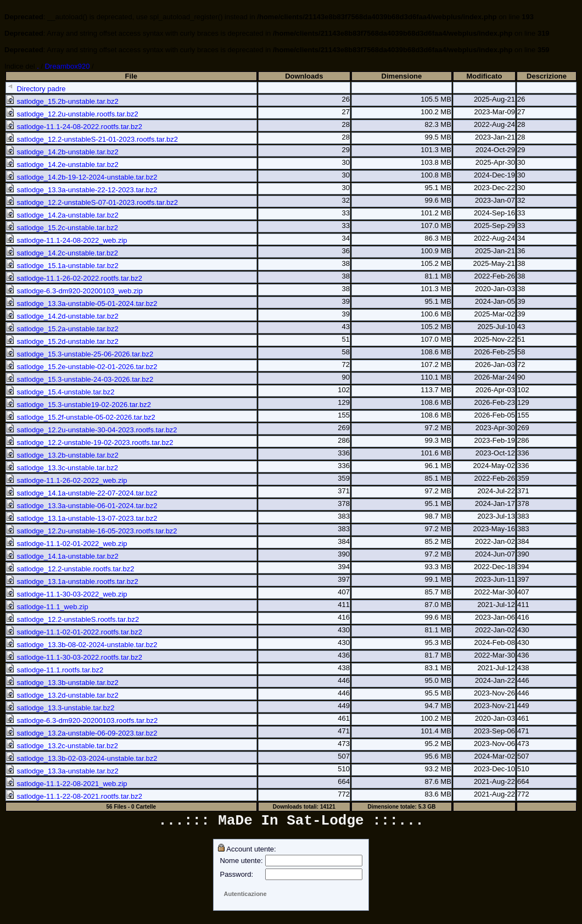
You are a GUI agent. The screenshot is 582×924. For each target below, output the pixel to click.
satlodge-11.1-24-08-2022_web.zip (67, 240)
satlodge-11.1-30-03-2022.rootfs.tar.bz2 (74, 657)
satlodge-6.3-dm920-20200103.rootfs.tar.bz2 (82, 720)
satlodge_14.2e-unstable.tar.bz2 (62, 165)
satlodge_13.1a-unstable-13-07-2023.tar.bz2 (82, 518)
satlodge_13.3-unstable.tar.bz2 (60, 708)
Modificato (484, 76)
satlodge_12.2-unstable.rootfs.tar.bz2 (70, 569)
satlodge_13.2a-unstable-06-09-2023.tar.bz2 (82, 733)
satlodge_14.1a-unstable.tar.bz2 (62, 556)
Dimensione (402, 76)
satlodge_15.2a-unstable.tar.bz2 (62, 329)
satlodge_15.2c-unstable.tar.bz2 (62, 228)
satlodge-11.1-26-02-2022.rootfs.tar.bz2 (74, 278)
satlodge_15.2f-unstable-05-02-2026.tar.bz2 (81, 417)
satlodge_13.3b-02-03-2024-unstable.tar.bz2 (82, 758)
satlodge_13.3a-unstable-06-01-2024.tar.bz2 (82, 506)
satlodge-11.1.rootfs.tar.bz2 (55, 670)
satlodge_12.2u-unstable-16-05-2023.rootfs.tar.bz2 (92, 531)
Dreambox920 (68, 66)
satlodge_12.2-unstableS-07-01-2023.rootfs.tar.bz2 (92, 202)
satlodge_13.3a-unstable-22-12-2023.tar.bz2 (82, 190)
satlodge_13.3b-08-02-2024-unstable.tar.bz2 (82, 645)
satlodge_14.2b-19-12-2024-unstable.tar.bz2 (82, 177)
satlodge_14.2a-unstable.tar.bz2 (62, 215)
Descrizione (547, 76)
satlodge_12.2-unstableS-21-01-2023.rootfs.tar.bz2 (92, 139)
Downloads (304, 76)
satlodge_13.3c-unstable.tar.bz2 (62, 468)
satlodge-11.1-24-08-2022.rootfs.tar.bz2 (74, 127)
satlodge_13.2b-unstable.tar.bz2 (62, 455)
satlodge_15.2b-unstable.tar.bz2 (62, 101)
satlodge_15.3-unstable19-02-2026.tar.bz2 (79, 405)
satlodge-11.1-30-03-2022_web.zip (67, 594)
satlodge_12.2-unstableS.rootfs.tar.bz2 (72, 619)
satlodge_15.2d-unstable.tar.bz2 (62, 341)
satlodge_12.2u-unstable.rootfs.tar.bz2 (72, 114)
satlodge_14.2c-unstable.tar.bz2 (62, 253)
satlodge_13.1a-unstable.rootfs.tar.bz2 (72, 581)
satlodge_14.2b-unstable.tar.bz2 (62, 152)
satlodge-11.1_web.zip (47, 607)
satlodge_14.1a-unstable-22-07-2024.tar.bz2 (82, 493)
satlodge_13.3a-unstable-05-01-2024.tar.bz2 (82, 304)
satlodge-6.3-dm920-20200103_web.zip (74, 291)
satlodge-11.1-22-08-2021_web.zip (67, 784)
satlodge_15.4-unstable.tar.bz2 (60, 392)
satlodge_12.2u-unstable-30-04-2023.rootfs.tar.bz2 (92, 430)
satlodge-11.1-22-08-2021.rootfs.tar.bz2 (74, 796)
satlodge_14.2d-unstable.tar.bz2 (62, 316)
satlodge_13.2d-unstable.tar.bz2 (62, 695)
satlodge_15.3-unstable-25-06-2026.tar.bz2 (80, 354)
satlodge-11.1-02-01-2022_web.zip (67, 544)
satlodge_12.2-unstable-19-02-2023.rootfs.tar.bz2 (89, 442)
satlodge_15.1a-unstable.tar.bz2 (62, 266)
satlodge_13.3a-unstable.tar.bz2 (62, 771)
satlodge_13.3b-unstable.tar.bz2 (62, 683)
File (131, 76)
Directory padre (36, 89)
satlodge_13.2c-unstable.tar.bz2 (62, 746)
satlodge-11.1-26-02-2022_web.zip (67, 480)
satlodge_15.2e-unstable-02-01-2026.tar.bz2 (82, 367)
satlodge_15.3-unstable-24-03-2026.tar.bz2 (80, 379)
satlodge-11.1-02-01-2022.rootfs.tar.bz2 (74, 632)
